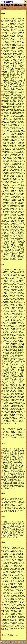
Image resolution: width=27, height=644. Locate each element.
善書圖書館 (7, 2)
